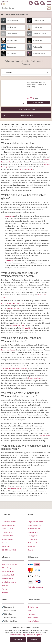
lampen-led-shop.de (26, 169)
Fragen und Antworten (35, 522)
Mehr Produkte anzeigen (27, 109)
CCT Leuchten (7, 532)
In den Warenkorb (39, 102)
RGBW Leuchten (8, 539)
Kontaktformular (33, 607)
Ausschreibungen (8, 571)
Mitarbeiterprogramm (9, 582)
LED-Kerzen (9, 260)
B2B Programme (8, 578)
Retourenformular (34, 529)
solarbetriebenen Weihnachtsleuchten (14, 368)
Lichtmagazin (32, 539)
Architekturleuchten (8, 525)
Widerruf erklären (34, 621)
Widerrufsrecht (33, 618)
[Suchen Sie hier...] (24, 8)
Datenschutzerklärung (17, 635)
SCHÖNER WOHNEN (9, 550)
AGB (29, 611)
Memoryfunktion (7, 536)
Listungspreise (33, 536)
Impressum (31, 614)
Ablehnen (34, 639)
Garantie (31, 550)
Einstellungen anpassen (34, 635)
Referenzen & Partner (9, 564)
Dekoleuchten (45, 436)
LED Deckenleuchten (9, 522)
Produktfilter (8, 72)
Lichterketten (9, 216)
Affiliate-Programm (8, 568)
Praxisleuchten (7, 543)
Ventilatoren (6, 546)
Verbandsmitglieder (8, 575)
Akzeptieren (18, 639)
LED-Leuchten (26, 328)
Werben (5, 589)
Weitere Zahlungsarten (35, 587)
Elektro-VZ (5, 593)
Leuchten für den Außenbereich (12, 303)
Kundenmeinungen (34, 525)
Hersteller (5, 586)
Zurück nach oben (27, 116)
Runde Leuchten (8, 529)
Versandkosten (33, 532)
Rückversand (32, 543)
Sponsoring (32, 546)
